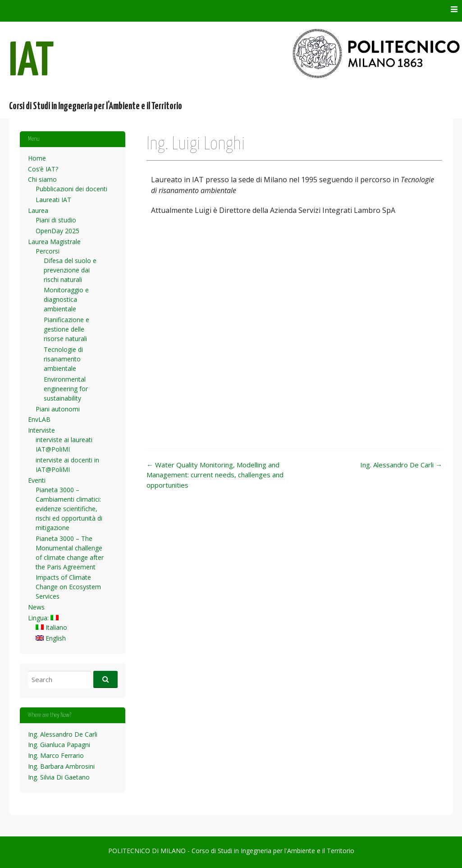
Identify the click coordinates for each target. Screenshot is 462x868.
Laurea (38, 210)
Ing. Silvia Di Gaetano (59, 777)
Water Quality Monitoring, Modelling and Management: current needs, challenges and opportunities (215, 475)
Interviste (41, 430)
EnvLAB (39, 419)
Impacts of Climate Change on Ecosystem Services (68, 587)
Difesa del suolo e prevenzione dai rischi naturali (70, 270)
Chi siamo (42, 179)
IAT (32, 62)
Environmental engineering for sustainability (66, 389)
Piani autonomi (58, 409)
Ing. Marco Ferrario (56, 755)
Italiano (51, 627)
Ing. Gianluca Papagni (59, 745)
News (36, 607)
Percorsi (48, 251)
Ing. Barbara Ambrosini (61, 766)
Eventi (37, 480)
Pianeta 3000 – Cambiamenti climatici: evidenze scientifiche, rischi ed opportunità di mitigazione (69, 509)
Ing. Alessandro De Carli (401, 465)
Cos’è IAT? (43, 169)
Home (37, 158)
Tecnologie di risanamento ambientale (63, 359)
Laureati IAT (53, 200)
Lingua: (43, 618)
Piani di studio (56, 220)
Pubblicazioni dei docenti (71, 189)
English (51, 638)
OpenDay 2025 (57, 231)
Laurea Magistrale (54, 242)
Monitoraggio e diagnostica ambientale (66, 299)
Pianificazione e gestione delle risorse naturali (66, 329)
